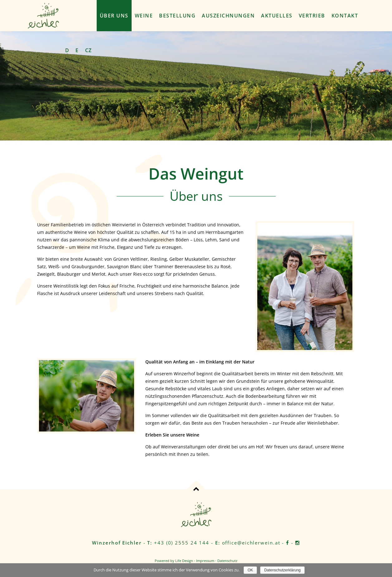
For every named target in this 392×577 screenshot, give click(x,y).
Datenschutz (227, 561)
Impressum (205, 561)
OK (250, 570)
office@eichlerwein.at (251, 543)
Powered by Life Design (174, 561)
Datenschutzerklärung (282, 570)
